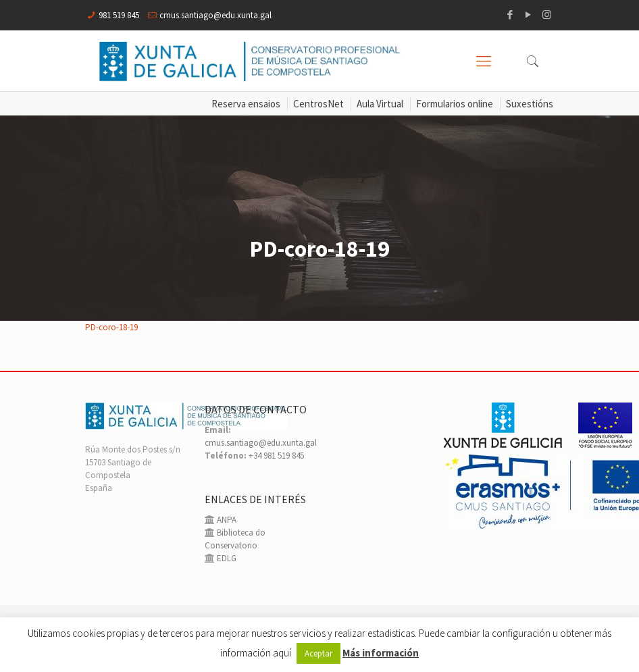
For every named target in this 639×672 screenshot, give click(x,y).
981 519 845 (119, 15)
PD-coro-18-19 (111, 327)
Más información (381, 653)
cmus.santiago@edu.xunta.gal (215, 15)
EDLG (226, 558)
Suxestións (530, 104)
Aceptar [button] (318, 653)
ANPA (226, 520)
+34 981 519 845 (276, 456)
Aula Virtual (380, 104)
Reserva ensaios (246, 104)
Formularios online (455, 104)
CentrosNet (318, 104)
